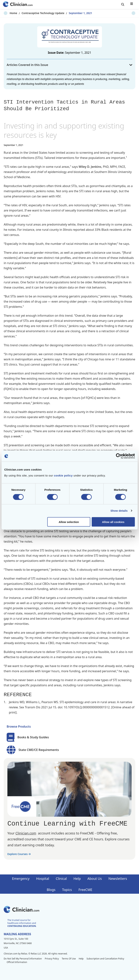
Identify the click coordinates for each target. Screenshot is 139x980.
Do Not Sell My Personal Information (23, 959)
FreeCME (85, 890)
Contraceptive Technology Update (37, 13)
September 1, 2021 (75, 13)
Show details (119, 511)
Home (7, 13)
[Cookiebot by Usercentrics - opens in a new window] (119, 456)
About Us (95, 879)
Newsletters (118, 879)
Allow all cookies (113, 522)
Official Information (17, 962)
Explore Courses (19, 854)
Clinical (61, 879)
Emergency (21, 879)
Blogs (51, 890)
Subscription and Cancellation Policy (105, 959)
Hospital (43, 879)
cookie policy (63, 475)
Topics (67, 890)
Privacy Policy (52, 959)
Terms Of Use (69, 959)
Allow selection (69, 522)
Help (77, 879)
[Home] (18, 5)
